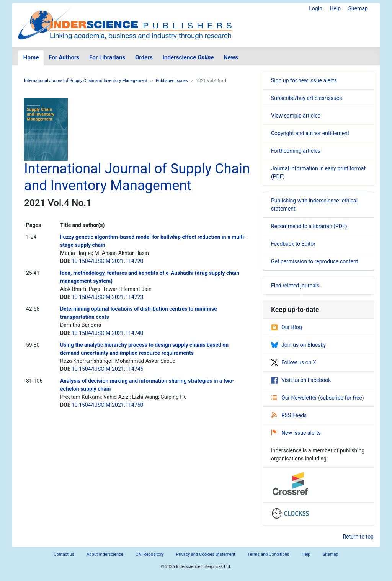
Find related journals (295, 286)
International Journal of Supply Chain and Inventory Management (86, 81)
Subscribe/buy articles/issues (306, 98)
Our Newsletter (295, 398)
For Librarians (107, 57)
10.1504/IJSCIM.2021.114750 (108, 405)
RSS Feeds (289, 415)
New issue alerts (296, 433)
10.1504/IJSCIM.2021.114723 (108, 297)
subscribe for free (341, 398)
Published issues (172, 81)
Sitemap (358, 8)
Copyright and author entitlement (310, 133)
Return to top (358, 537)
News (231, 57)
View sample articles (296, 116)
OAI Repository (150, 554)
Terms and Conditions (269, 554)
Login (316, 8)
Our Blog (287, 327)
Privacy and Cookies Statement (206, 554)
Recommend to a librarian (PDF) (309, 226)
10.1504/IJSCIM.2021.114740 (108, 333)
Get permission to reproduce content (314, 261)
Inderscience (188, 57)
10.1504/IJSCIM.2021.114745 (108, 369)
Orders (144, 57)
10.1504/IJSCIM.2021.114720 (108, 261)
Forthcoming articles (296, 151)
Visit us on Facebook (301, 380)
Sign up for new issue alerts (304, 80)
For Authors (64, 57)
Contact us (64, 554)
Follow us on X (294, 362)
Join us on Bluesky (298, 345)
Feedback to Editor (293, 244)
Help (335, 8)
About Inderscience (105, 554)
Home (31, 57)
